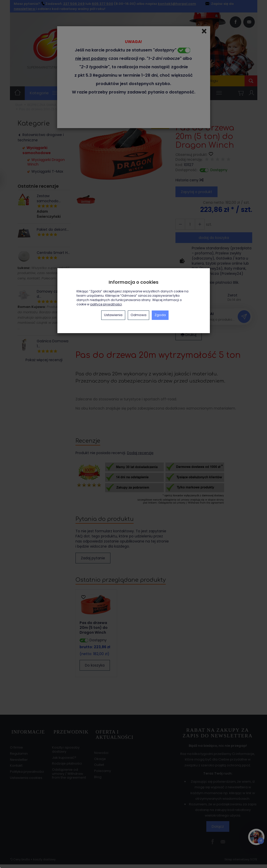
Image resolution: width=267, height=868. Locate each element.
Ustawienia (113, 315)
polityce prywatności (106, 304)
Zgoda (160, 315)
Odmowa (138, 315)
